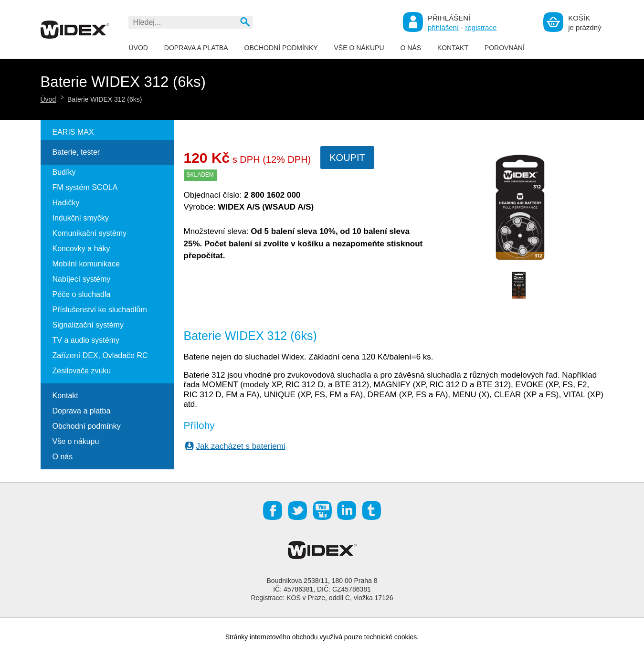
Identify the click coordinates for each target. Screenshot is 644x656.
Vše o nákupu (359, 48)
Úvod (138, 48)
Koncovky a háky (81, 249)
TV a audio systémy (86, 340)
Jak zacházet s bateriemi (235, 446)
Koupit (347, 158)
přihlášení (443, 27)
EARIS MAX (73, 132)
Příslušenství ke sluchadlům (100, 310)
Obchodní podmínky (281, 48)
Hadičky (66, 203)
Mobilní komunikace (86, 264)
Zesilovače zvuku (82, 371)
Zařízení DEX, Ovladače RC (100, 355)
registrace (481, 27)
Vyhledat (245, 22)
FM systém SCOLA (85, 187)
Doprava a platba (196, 48)
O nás (411, 48)
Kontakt (453, 48)
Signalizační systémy (88, 325)
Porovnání (505, 48)
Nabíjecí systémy (82, 279)
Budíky (64, 172)
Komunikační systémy (90, 233)
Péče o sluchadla (82, 294)
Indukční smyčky (81, 218)
